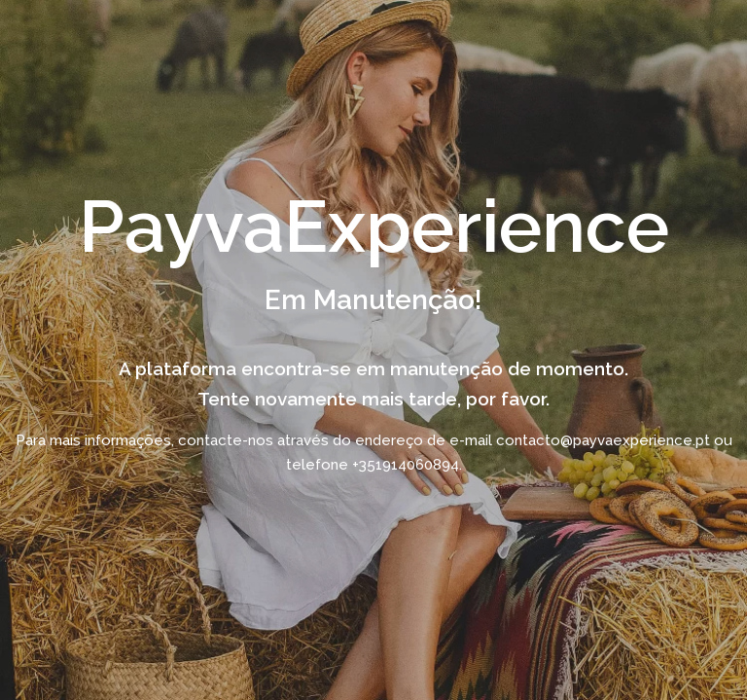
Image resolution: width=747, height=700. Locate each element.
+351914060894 (406, 464)
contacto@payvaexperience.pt (603, 439)
